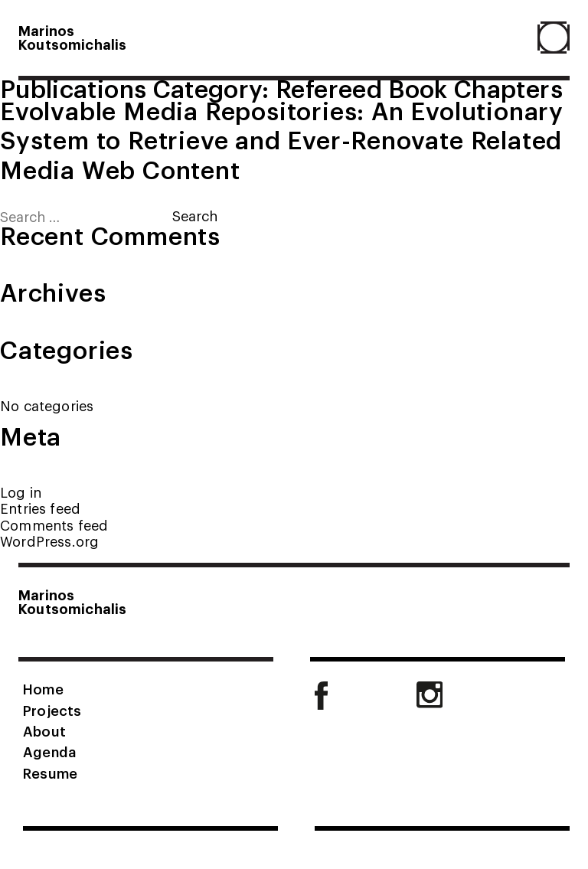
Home (43, 688)
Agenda (49, 751)
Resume (50, 773)
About (44, 730)
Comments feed (54, 525)
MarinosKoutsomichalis (73, 37)
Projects (52, 710)
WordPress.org (49, 541)
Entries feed (40, 508)
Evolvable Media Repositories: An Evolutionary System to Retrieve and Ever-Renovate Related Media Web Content (282, 139)
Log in (21, 492)
